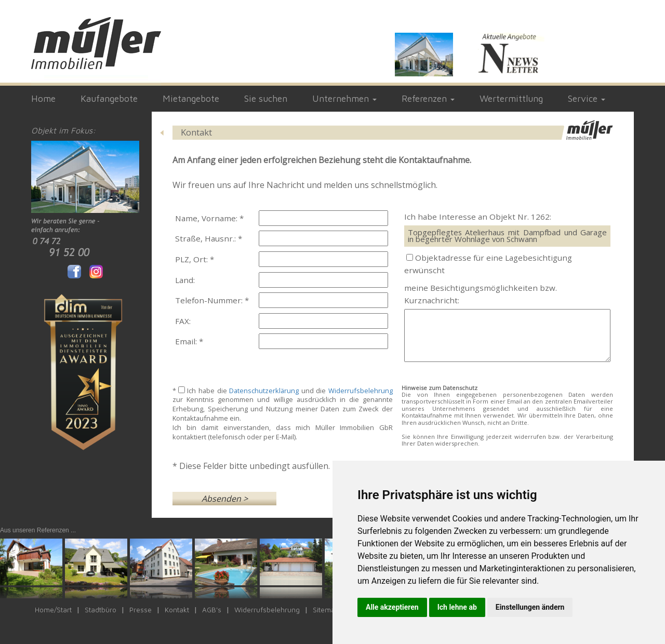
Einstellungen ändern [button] (530, 607)
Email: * (189, 341)
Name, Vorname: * (209, 218)
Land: (185, 280)
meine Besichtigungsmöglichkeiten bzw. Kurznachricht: (481, 294)
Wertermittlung (511, 98)
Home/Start (53, 610)
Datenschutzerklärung (264, 391)
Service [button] (587, 98)
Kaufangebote (109, 98)
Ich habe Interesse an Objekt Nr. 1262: (478, 217)
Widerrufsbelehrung (361, 391)
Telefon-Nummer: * (212, 300)
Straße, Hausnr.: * (209, 238)
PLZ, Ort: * (195, 259)
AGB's (212, 610)
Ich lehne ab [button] (457, 607)
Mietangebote (191, 98)
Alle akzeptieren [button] (392, 607)
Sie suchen (266, 98)
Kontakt (177, 610)
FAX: (183, 321)
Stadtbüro (101, 610)
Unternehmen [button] (344, 98)
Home (43, 98)
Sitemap (326, 610)
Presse (141, 610)
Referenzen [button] (428, 98)
